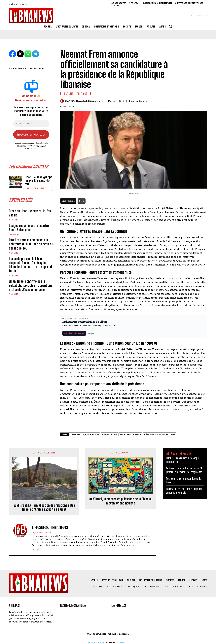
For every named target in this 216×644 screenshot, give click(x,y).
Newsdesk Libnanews (88, 101)
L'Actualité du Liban (35, 189)
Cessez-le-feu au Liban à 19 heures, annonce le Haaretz (185, 491)
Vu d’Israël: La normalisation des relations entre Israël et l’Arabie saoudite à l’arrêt (44, 507)
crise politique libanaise (85, 434)
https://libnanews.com (42, 532)
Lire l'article (68, 201)
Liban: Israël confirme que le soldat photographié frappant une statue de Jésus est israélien (31, 285)
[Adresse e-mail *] (31, 124)
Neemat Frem (109, 434)
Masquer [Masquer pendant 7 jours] (91, 333)
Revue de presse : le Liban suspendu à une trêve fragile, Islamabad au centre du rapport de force (31, 265)
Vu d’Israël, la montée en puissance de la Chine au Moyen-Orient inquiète (121, 501)
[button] (170, 26)
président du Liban (130, 434)
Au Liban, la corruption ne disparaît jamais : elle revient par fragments (184, 470)
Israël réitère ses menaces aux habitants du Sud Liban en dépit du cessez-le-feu (31, 244)
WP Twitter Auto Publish (97, 643)
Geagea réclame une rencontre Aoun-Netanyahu (29, 228)
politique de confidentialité (27, 146)
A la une (14, 220)
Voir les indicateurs (74, 333)
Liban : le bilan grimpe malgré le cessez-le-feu (38, 181)
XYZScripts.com (122, 643)
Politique (14, 234)
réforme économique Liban (160, 434)
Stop (82, 201)
